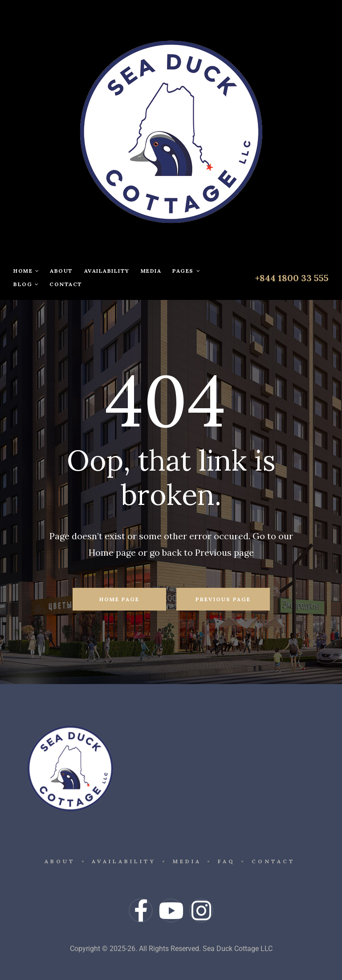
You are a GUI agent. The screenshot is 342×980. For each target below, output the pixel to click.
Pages (186, 271)
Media (151, 271)
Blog (26, 284)
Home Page (119, 599)
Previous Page (223, 599)
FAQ (228, 859)
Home (26, 271)
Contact (66, 284)
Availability (107, 271)
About (61, 271)
